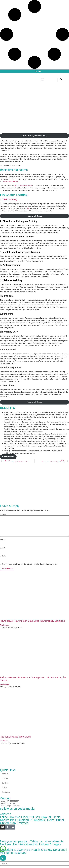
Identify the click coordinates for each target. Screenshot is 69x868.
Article (4, 788)
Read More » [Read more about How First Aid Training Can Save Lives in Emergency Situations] (4, 625)
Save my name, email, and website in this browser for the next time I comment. (30, 564)
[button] (42, 80)
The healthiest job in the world (15, 737)
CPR (27, 209)
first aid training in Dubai (23, 186)
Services (5, 783)
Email (3, 548)
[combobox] (34, 864)
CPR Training (10, 199)
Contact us (6, 792)
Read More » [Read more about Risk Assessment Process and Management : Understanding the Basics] (4, 684)
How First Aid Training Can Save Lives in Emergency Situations (32, 621)
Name (3, 540)
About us (5, 774)
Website (3, 556)
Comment (4, 514)
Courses (5, 778)
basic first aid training (10, 182)
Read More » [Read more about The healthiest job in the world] (4, 741)
